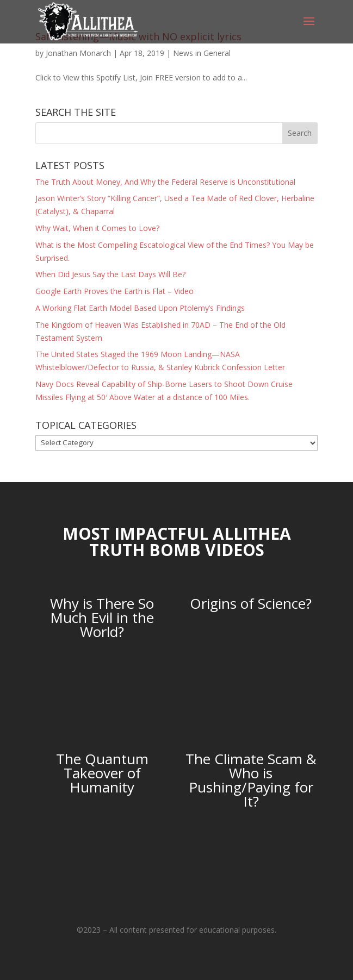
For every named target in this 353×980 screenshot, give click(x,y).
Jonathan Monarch (78, 53)
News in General (202, 53)
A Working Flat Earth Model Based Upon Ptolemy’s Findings (140, 308)
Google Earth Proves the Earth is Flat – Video (114, 291)
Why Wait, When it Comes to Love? (97, 228)
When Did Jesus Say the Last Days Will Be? (110, 274)
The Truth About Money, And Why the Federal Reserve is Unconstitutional (165, 182)
